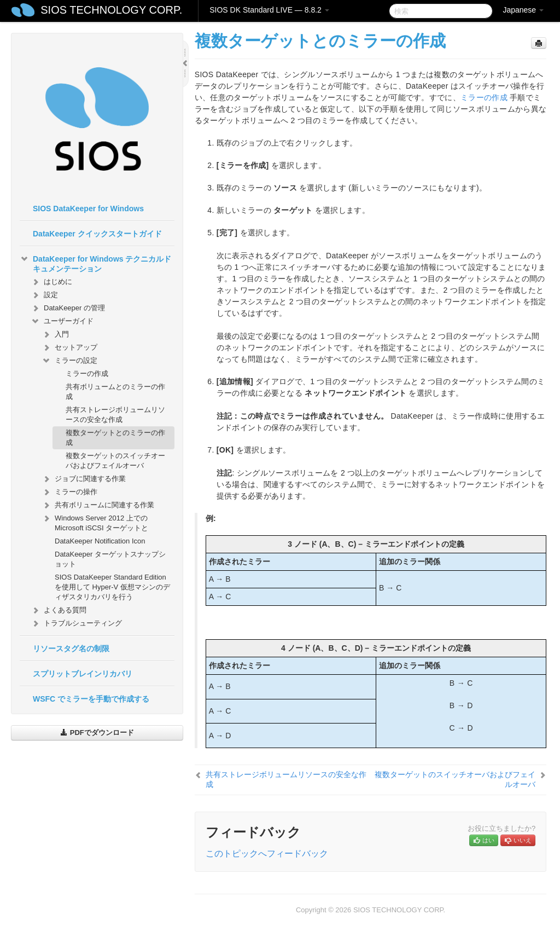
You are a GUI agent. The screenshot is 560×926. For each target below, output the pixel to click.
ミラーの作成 (87, 374)
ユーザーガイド (62, 321)
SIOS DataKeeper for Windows (88, 209)
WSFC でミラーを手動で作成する (91, 699)
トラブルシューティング (76, 623)
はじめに (51, 282)
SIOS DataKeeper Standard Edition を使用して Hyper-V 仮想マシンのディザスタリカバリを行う (112, 587)
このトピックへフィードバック (267, 853)
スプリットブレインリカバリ (83, 674)
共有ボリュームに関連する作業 (98, 505)
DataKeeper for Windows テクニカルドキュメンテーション (95, 263)
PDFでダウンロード (97, 733)
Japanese (523, 10)
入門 (55, 334)
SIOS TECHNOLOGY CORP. (111, 10)
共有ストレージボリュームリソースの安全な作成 (115, 415)
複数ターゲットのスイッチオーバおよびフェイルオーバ (115, 461)
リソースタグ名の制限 (71, 649)
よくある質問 (59, 610)
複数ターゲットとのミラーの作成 (115, 438)
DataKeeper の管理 (68, 308)
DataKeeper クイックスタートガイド (97, 234)
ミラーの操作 (69, 492)
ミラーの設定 (69, 361)
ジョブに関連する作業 (84, 479)
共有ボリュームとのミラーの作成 (115, 392)
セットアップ (69, 348)
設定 (44, 295)
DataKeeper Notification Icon (100, 541)
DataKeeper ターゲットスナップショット (110, 559)
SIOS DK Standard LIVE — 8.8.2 (269, 10)
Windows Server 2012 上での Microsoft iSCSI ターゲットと (95, 522)
